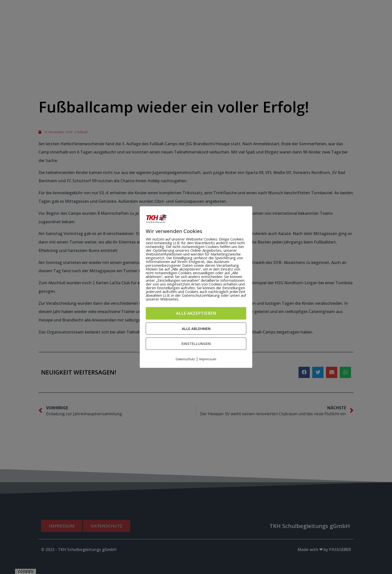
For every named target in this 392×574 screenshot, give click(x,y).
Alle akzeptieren (196, 313)
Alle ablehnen (196, 328)
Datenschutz (185, 359)
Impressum (208, 359)
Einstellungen (196, 343)
